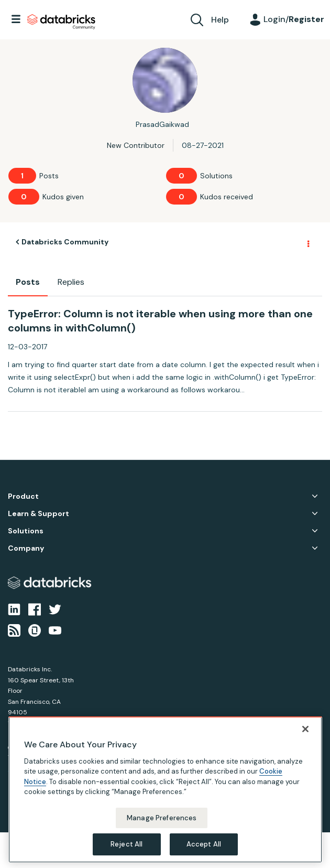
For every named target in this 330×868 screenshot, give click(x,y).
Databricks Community (61, 22)
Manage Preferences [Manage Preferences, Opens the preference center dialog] (162, 818)
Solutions (26, 531)
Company (26, 548)
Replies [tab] (71, 282)
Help (220, 20)
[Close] (305, 729)
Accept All (204, 844)
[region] (165, 790)
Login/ (294, 19)
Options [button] (307, 242)
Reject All (126, 844)
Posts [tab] (28, 282)
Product (23, 496)
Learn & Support (38, 514)
